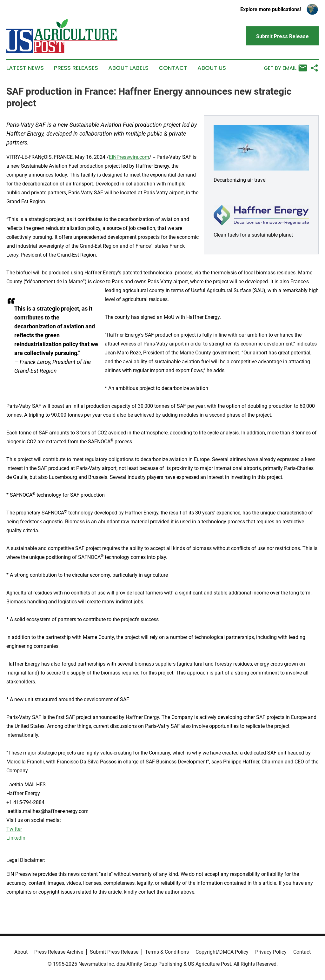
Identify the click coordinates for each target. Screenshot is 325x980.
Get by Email (285, 68)
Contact (173, 68)
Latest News (25, 68)
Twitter (14, 829)
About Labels (128, 68)
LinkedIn (16, 838)
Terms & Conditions (167, 952)
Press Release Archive (59, 952)
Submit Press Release (114, 952)
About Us (212, 68)
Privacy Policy (271, 952)
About (21, 952)
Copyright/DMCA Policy (222, 952)
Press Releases (76, 68)
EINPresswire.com (129, 157)
